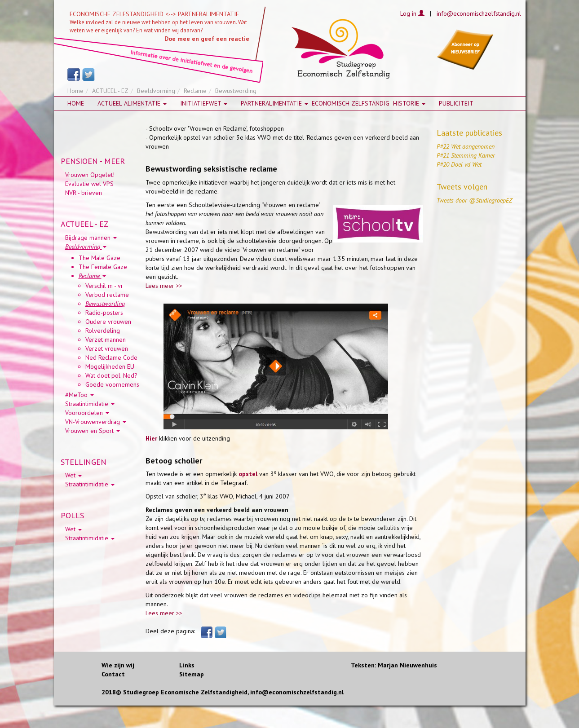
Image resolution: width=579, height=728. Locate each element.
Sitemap (192, 674)
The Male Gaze (99, 258)
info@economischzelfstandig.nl (479, 13)
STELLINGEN (84, 462)
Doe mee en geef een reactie (207, 39)
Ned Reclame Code (111, 357)
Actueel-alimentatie (132, 103)
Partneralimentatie (274, 103)
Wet (73, 475)
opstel (248, 474)
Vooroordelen (87, 413)
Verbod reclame (107, 295)
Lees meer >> (164, 286)
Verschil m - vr (104, 286)
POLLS (72, 515)
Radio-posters (104, 313)
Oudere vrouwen (108, 322)
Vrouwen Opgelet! (90, 175)
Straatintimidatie (90, 404)
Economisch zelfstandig (351, 103)
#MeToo (80, 395)
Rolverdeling (103, 331)
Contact (113, 674)
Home (75, 91)
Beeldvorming (156, 91)
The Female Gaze (103, 267)
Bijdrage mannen (91, 238)
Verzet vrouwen (107, 349)
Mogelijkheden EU (110, 366)
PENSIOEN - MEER (93, 161)
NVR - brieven (84, 193)
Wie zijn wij (118, 665)
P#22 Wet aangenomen (466, 146)
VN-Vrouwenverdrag (96, 422)
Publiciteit (456, 103)
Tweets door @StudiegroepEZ (474, 200)
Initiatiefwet (204, 103)
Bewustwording (105, 304)
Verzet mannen (106, 340)
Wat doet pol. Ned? (111, 375)
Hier (151, 438)
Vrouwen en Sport (93, 431)
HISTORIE (409, 103)
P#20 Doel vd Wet (459, 164)
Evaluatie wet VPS (89, 184)
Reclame (195, 91)
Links (187, 665)
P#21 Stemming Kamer (466, 155)
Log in (412, 13)
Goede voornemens (112, 384)
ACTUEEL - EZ (110, 91)
